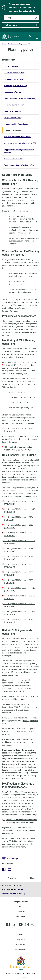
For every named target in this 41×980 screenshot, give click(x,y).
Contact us (20, 912)
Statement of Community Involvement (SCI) (20, 143)
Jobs (21, 907)
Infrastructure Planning (13, 92)
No (22, 889)
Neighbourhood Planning (13, 118)
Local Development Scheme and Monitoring (20, 98)
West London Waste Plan (14, 159)
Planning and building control (17, 44)
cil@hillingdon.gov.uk (19, 373)
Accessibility (21, 939)
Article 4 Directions (11, 66)
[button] (10, 858)
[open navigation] (37, 37)
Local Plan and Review (13, 111)
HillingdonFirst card (20, 902)
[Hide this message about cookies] (22, 18)
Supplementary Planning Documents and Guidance (19, 151)
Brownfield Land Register (14, 79)
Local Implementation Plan (14, 105)
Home (4, 44)
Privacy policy (20, 944)
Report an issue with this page (12, 893)
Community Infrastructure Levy (16, 86)
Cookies (20, 934)
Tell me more (21, 25)
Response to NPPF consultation (16, 124)
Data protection (21, 949)
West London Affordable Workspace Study (20, 165)
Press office (21, 917)
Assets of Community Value (14, 73)
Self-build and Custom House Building (18, 137)
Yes (19, 889)
